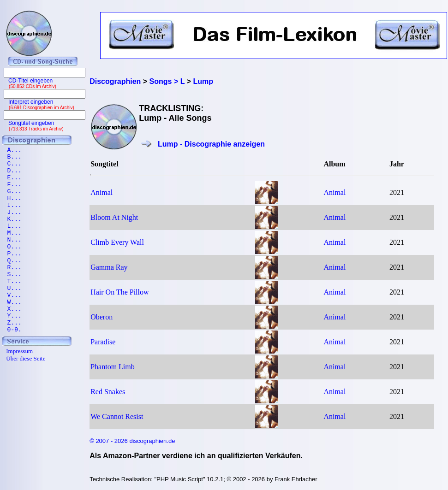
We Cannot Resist (117, 416)
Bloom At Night (114, 217)
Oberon (102, 317)
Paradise (103, 342)
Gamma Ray (109, 267)
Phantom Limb (113, 367)
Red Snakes (108, 392)
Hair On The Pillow (119, 292)
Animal (102, 192)
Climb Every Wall (117, 242)
